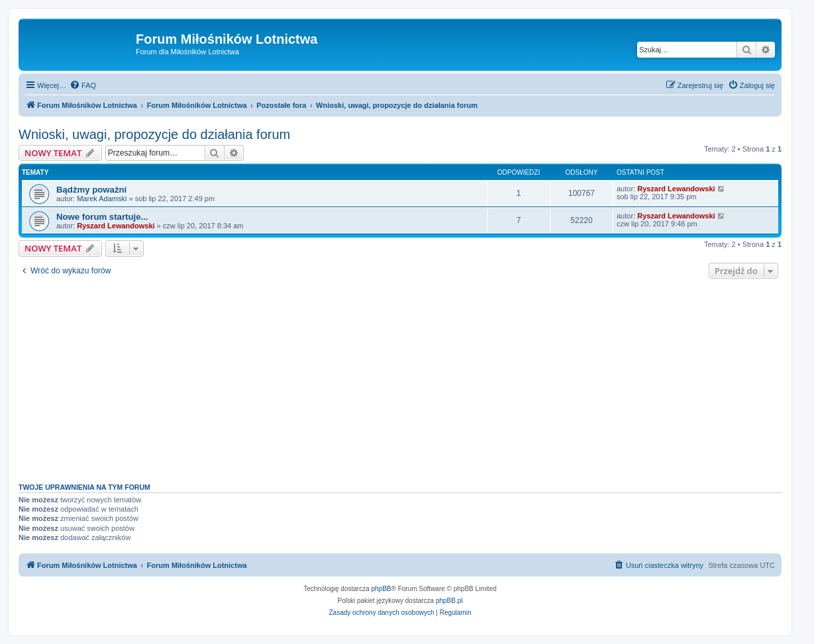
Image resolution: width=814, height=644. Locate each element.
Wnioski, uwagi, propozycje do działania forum (154, 134)
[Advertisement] (400, 377)
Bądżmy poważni (91, 190)
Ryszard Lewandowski (676, 189)
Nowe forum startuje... (102, 217)
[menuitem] (83, 85)
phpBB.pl (449, 601)
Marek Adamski (102, 199)
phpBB (382, 589)
